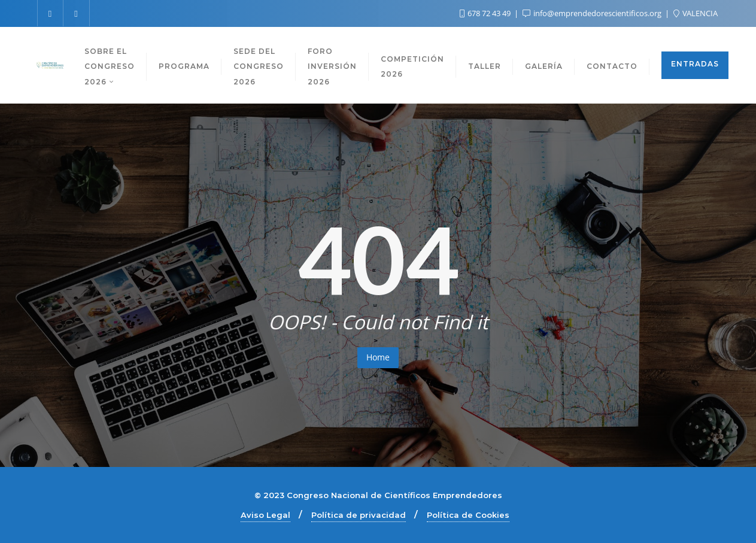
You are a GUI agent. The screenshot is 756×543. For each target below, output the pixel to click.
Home (378, 357)
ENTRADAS (695, 64)
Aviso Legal (265, 515)
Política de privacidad (359, 515)
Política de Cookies (468, 515)
